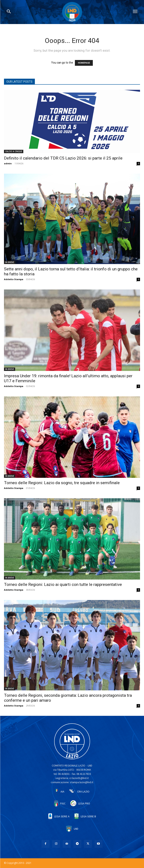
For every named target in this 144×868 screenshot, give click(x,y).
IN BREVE (10, 262)
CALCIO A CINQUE (14, 151)
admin (8, 163)
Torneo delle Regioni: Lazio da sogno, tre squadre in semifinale (62, 483)
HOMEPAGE (84, 63)
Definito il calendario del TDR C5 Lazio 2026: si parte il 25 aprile (63, 158)
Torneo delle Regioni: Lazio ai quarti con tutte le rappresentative (63, 584)
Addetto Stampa (14, 279)
